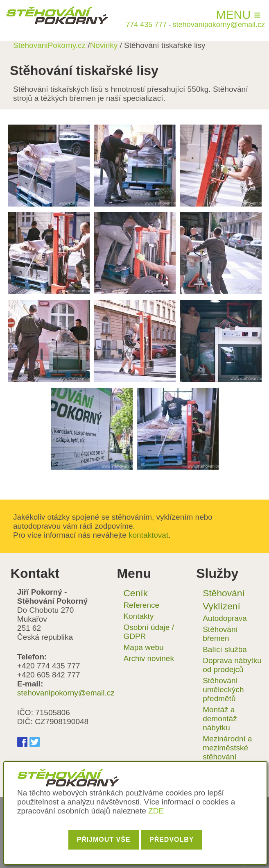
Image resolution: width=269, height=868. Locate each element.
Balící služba (225, 649)
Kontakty (138, 616)
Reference (141, 605)
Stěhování (224, 593)
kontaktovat (148, 535)
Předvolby (172, 840)
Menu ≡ (238, 15)
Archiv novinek (149, 658)
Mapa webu (143, 647)
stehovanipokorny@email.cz (219, 25)
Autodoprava (225, 618)
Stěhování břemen (220, 634)
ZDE (156, 811)
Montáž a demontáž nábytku (220, 719)
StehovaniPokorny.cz (49, 45)
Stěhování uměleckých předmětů (223, 690)
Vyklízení (222, 606)
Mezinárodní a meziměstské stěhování (227, 748)
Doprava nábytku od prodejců (232, 665)
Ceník (136, 593)
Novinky (104, 45)
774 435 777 (146, 25)
